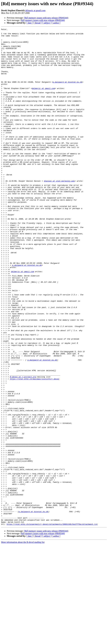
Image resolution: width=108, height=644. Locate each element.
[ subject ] (47, 23)
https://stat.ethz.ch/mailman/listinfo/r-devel (35, 449)
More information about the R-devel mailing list (23, 642)
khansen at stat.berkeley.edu (59, 212)
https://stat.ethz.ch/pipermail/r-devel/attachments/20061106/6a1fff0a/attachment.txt (52, 624)
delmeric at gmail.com (35, 10)
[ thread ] (38, 23)
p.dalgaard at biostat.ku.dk (68, 93)
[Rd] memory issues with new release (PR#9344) (46, 18)
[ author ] (56, 23)
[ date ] (30, 23)
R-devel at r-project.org (23, 447)
